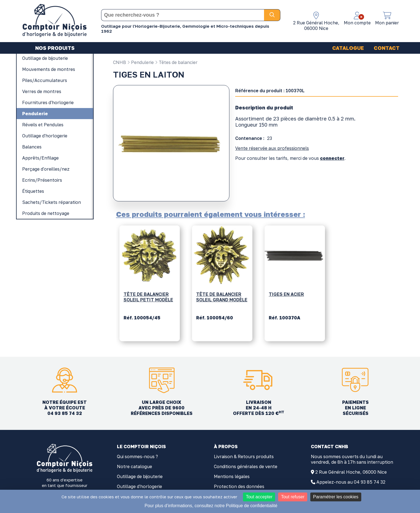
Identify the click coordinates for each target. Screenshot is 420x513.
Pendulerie (140, 62)
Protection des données (239, 486)
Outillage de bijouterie (140, 476)
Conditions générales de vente (246, 466)
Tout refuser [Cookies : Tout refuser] (293, 497)
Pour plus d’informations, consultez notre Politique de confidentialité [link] (211, 506)
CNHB (120, 62)
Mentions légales (232, 476)
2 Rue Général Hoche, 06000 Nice (351, 472)
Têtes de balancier (176, 62)
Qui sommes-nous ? (137, 456)
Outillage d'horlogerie (139, 486)
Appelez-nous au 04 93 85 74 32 (351, 482)
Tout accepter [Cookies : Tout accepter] (259, 497)
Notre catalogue (135, 466)
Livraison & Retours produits (244, 456)
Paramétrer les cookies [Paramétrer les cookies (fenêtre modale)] (336, 497)
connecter (332, 158)
